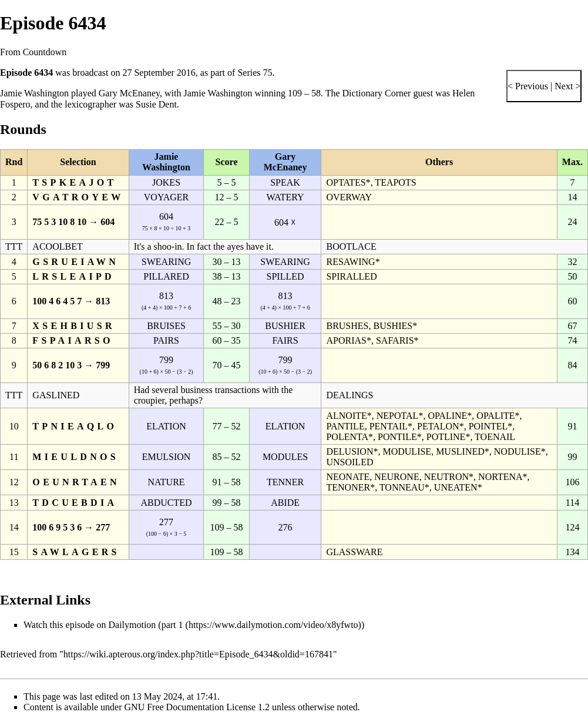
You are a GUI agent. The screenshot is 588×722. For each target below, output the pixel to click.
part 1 (172, 625)
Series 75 (255, 73)
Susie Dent (156, 104)
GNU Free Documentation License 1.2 (197, 707)
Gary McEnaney (129, 93)
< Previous (528, 86)
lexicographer (90, 104)
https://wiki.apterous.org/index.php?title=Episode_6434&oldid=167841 (198, 654)
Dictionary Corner (377, 93)
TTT (14, 246)
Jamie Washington (34, 93)
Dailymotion (132, 625)
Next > (566, 86)
